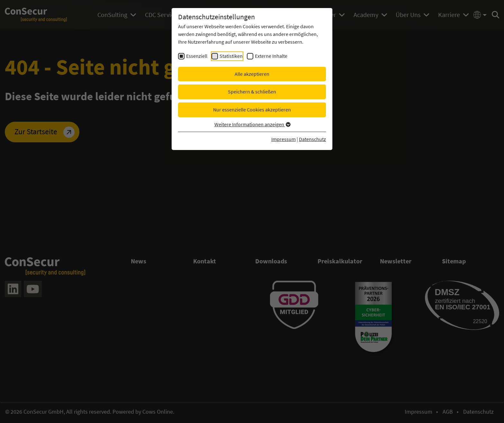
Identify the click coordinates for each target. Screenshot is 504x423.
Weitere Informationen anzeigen (252, 124)
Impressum (283, 139)
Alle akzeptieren (252, 74)
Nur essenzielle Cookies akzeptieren (252, 110)
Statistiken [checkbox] (231, 56)
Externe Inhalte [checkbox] (271, 56)
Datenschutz (312, 139)
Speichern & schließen (252, 92)
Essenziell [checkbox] (197, 56)
